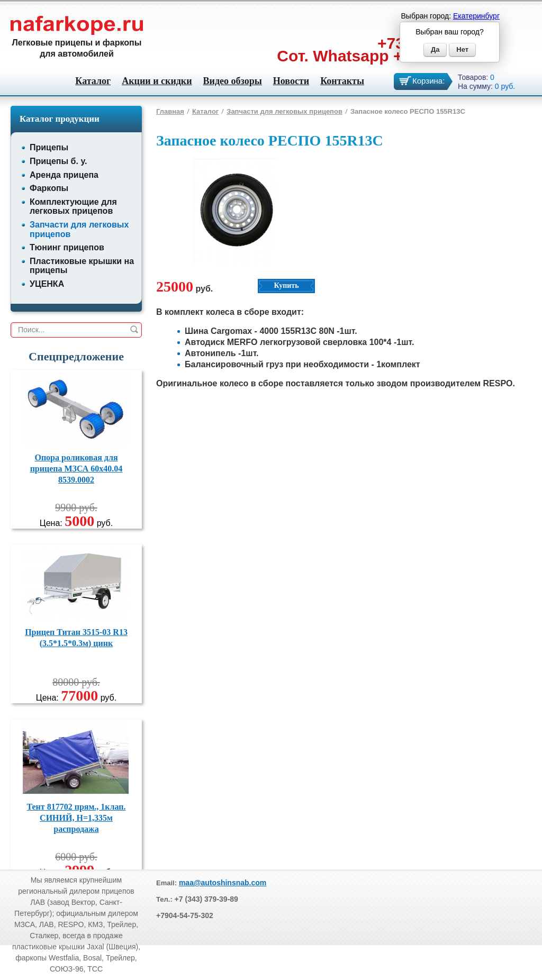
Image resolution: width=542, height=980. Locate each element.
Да (435, 49)
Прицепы (49, 147)
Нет (462, 49)
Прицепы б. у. (58, 161)
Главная (170, 111)
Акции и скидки (157, 81)
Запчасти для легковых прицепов (284, 111)
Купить (286, 285)
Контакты (342, 81)
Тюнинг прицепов (67, 247)
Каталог (93, 81)
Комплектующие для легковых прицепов (73, 207)
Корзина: (428, 81)
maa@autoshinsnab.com (223, 883)
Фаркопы (49, 188)
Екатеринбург (476, 16)
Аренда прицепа (64, 175)
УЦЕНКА (47, 284)
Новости (291, 81)
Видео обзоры (233, 81)
